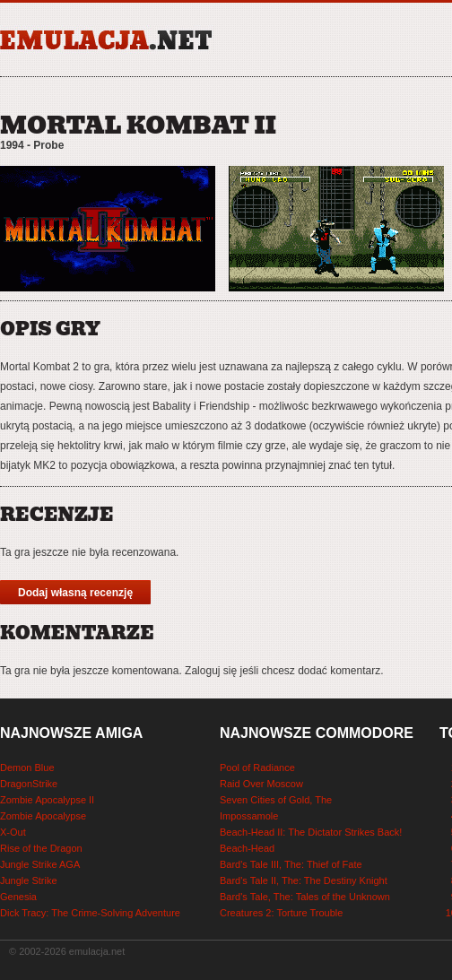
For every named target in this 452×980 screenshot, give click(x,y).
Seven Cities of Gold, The (276, 800)
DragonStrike (29, 784)
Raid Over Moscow (261, 784)
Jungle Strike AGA (40, 864)
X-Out (13, 832)
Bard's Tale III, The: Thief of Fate (291, 864)
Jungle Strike (29, 880)
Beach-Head (247, 848)
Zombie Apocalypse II (47, 800)
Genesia (18, 897)
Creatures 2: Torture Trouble (281, 913)
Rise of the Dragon (41, 848)
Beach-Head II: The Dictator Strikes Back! (311, 832)
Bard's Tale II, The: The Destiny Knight (304, 880)
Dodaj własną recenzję (75, 593)
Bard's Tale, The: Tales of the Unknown (305, 897)
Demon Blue (27, 768)
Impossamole (249, 816)
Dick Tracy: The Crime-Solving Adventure (90, 913)
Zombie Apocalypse (43, 816)
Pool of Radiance (257, 768)
